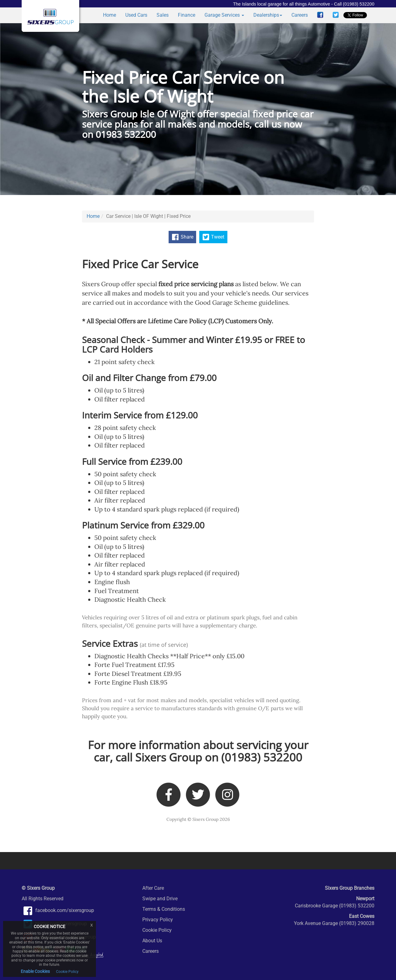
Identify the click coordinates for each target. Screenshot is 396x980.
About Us (152, 941)
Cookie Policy (157, 930)
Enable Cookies (35, 971)
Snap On (166, 861)
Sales (163, 15)
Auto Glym (108, 861)
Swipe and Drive (160, 899)
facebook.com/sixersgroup (58, 910)
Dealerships (268, 15)
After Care (153, 888)
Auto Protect (50, 861)
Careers (300, 15)
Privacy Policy (158, 920)
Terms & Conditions (164, 909)
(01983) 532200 (262, 757)
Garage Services (224, 15)
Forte (273, 861)
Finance (187, 15)
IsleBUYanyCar (330, 861)
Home (110, 15)
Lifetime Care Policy (219, 861)
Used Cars (136, 15)
